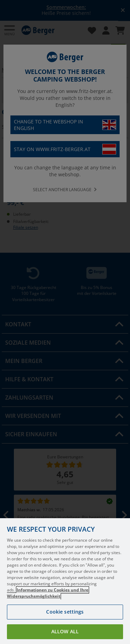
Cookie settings (65, 612)
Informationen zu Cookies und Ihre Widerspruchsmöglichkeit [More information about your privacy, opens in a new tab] (48, 593)
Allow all (65, 631)
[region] (65, 581)
